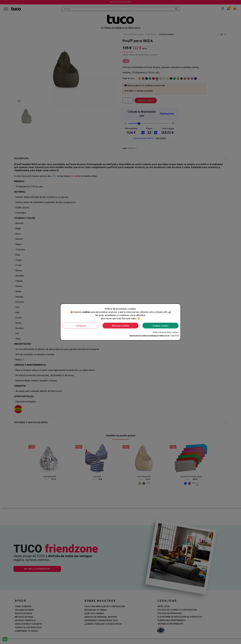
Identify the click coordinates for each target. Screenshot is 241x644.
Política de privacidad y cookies (166, 332)
